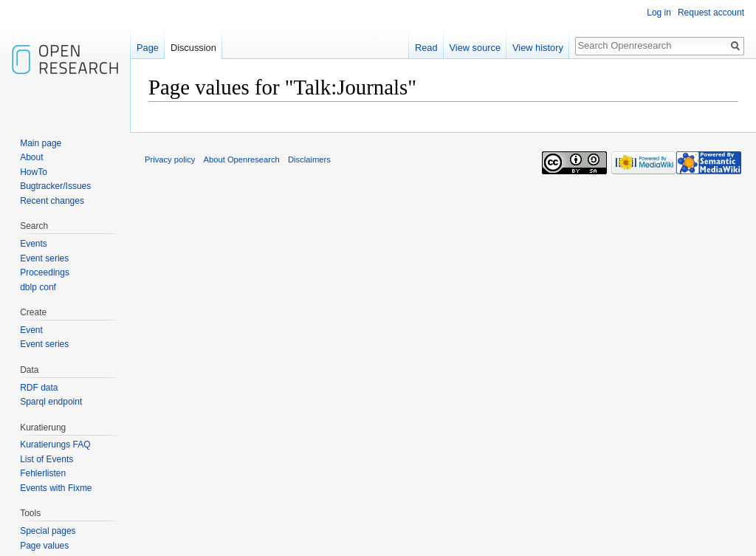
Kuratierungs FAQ (55, 445)
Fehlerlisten (43, 473)
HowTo (34, 172)
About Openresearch (242, 159)
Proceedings (45, 272)
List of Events (47, 459)
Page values (44, 546)
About (31, 157)
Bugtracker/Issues (55, 186)
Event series (44, 258)
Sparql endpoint (51, 402)
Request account (711, 13)
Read (426, 48)
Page (148, 48)
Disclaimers (309, 159)
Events (34, 244)
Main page (41, 143)
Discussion (193, 48)
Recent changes (52, 201)
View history (538, 48)
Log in (659, 13)
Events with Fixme (56, 488)
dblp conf (38, 287)
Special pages (48, 531)
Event (31, 330)
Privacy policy (170, 159)
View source (475, 48)
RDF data (39, 388)
